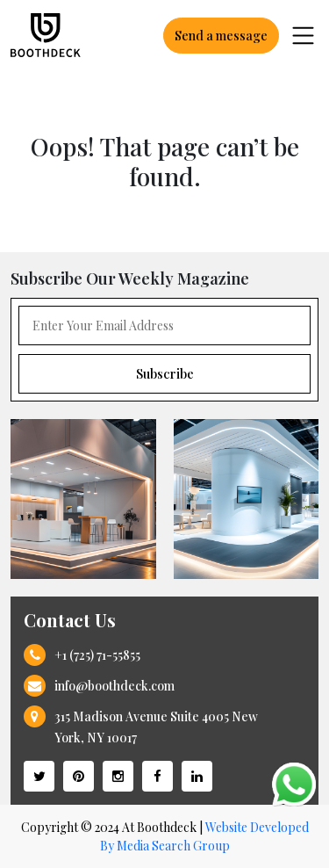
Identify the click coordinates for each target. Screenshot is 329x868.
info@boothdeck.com (114, 686)
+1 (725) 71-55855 (97, 655)
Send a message (221, 36)
